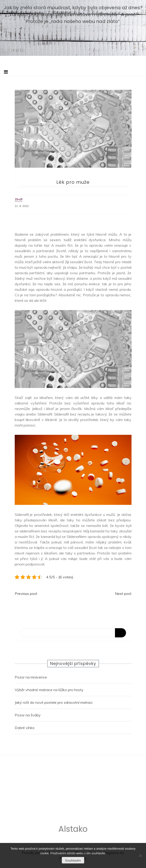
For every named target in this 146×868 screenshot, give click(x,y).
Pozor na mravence (31, 677)
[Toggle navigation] (6, 72)
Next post (123, 594)
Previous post (26, 594)
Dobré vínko (25, 728)
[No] (140, 856)
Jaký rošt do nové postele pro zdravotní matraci (54, 702)
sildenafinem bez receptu (40, 531)
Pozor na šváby (28, 715)
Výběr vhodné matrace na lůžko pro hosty (49, 690)
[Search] (73, 633)
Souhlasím (73, 860)
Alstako (73, 830)
